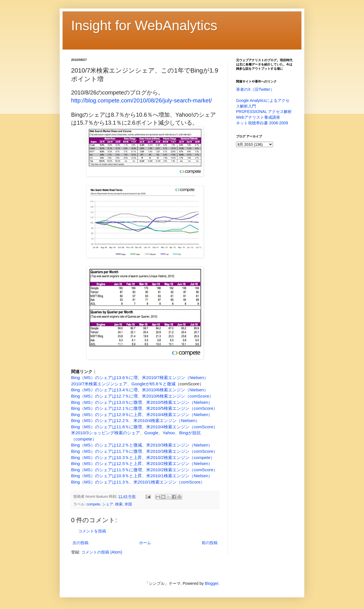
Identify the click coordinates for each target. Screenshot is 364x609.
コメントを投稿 (92, 531)
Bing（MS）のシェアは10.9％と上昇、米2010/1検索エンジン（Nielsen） (142, 476)
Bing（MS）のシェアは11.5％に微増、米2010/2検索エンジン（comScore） (144, 470)
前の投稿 (210, 543)
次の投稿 (80, 543)
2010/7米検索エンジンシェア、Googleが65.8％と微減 (123, 384)
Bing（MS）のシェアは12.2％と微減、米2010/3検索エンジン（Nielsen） (142, 445)
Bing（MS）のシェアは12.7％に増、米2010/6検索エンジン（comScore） (142, 396)
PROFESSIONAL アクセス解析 (264, 112)
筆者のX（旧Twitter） (255, 89)
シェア (108, 504)
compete (93, 504)
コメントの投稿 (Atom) (102, 552)
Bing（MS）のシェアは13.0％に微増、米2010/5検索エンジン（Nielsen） (142, 402)
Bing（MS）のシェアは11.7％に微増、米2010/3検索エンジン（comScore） (144, 451)
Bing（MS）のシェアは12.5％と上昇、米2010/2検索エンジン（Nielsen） (142, 463)
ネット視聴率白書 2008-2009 (262, 123)
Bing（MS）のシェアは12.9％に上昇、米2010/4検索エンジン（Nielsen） (142, 414)
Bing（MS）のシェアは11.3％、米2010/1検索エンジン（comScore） (138, 482)
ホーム (145, 543)
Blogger (211, 583)
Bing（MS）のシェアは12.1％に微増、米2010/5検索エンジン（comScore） (144, 408)
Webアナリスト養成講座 (258, 117)
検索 (119, 504)
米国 (128, 504)
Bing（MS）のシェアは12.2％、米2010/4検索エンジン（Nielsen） (135, 420)
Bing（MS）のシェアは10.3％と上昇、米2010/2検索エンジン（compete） (143, 457)
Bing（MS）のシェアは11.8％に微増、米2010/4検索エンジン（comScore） (144, 427)
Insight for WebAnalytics (144, 25)
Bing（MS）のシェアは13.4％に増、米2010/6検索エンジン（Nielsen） (140, 390)
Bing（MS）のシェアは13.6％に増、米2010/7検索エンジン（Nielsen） (140, 377)
